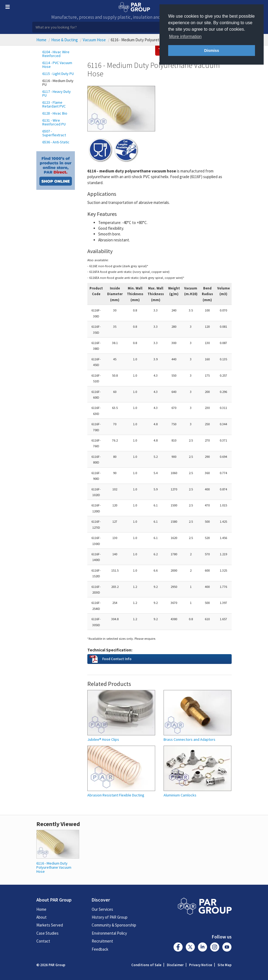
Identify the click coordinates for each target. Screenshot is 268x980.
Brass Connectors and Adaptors (189, 740)
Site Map (225, 965)
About (42, 917)
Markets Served (50, 925)
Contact (43, 941)
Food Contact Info (117, 659)
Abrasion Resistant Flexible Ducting (116, 795)
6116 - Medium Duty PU (58, 83)
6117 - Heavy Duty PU (57, 93)
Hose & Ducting (65, 40)
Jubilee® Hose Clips (103, 740)
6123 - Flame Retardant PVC (54, 104)
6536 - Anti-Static (56, 142)
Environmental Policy (109, 933)
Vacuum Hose (94, 40)
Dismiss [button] (211, 51)
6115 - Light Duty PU (58, 74)
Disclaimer (175, 965)
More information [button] (185, 37)
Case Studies (47, 933)
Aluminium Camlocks (180, 795)
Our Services (102, 909)
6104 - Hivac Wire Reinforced (56, 54)
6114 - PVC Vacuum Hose (57, 65)
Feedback (100, 949)
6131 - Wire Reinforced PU (54, 122)
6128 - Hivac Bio (55, 113)
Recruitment (102, 941)
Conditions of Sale (146, 965)
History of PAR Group (110, 917)
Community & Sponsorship (114, 925)
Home (41, 40)
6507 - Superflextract (54, 133)
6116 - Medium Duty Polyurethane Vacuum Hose (54, 867)
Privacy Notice (201, 965)
